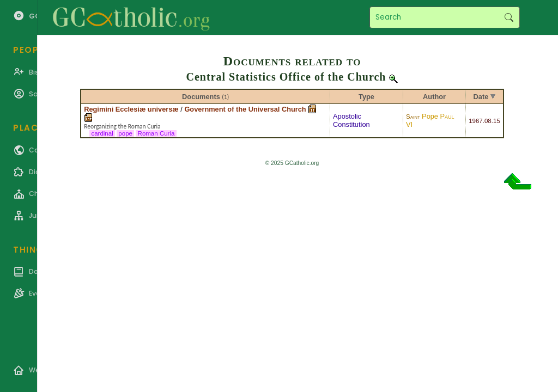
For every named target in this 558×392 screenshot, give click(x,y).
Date (481, 97)
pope (125, 133)
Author (434, 97)
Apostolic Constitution (351, 120)
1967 (476, 121)
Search (509, 17)
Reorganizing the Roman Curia (122, 126)
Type (366, 97)
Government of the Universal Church (245, 109)
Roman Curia (156, 133)
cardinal (102, 133)
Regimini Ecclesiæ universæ (131, 109)
